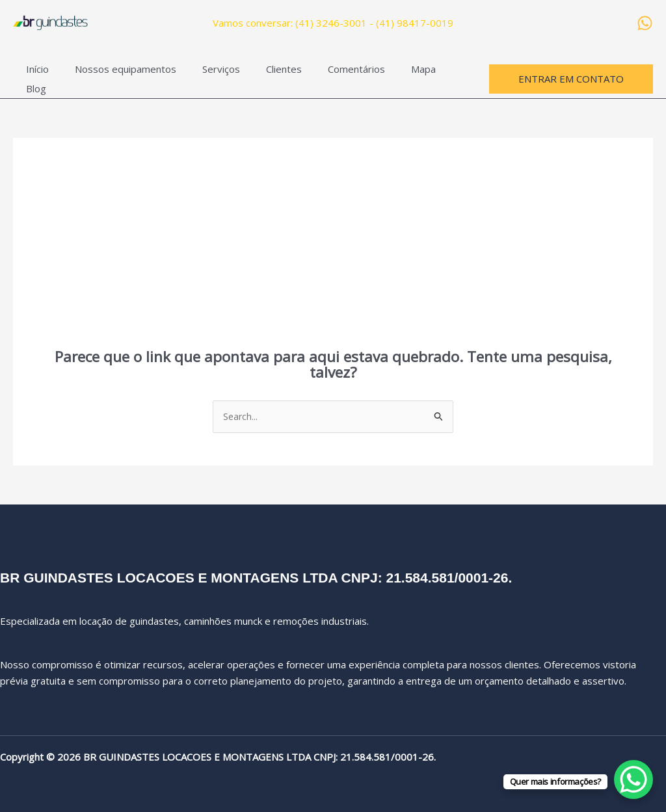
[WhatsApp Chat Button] (633, 779)
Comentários (327, 74)
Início (34, 74)
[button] (571, 74)
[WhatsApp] (645, 23)
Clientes (261, 74)
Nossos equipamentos (116, 74)
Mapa (388, 74)
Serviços (205, 74)
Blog (430, 74)
